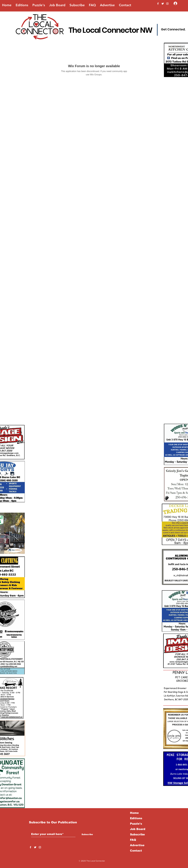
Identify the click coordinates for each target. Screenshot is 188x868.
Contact (136, 851)
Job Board (138, 829)
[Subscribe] (87, 834)
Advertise (137, 845)
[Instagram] (167, 4)
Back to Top (4, 856)
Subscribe (137, 834)
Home (134, 813)
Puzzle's (136, 824)
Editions (136, 818)
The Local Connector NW (110, 30)
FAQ (133, 840)
